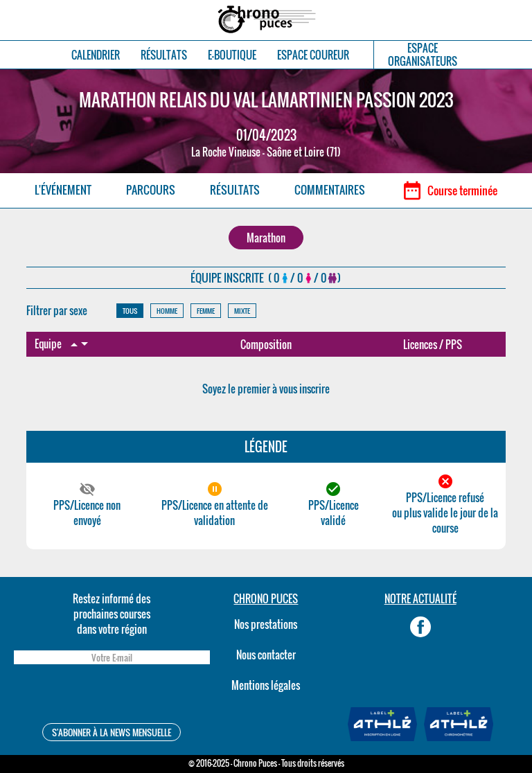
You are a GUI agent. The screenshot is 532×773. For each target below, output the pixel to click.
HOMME (167, 311)
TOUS (130, 311)
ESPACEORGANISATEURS (423, 55)
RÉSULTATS (164, 55)
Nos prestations (266, 624)
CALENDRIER (96, 55)
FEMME (206, 311)
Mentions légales (266, 685)
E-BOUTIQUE (232, 55)
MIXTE (242, 311)
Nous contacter (266, 655)
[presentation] (112, 696)
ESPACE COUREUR (313, 55)
